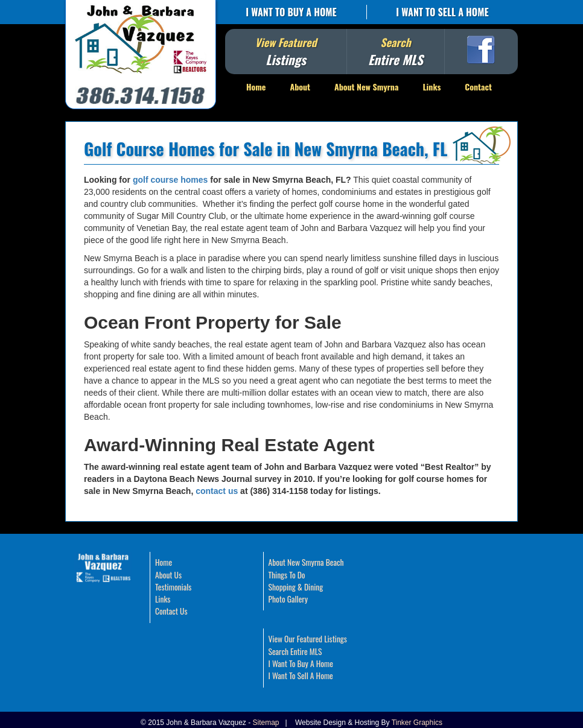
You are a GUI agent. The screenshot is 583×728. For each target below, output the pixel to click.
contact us (217, 491)
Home (256, 87)
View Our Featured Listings (308, 639)
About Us (168, 575)
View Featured (285, 52)
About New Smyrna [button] (366, 87)
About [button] (300, 87)
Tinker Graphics (417, 723)
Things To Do (287, 575)
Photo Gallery (288, 599)
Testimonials (173, 587)
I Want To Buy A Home (291, 12)
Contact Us (171, 611)
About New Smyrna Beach (306, 562)
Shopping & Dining (296, 587)
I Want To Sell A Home (442, 12)
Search (396, 52)
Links (432, 87)
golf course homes (170, 180)
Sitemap (266, 723)
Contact (478, 87)
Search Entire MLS (295, 651)
